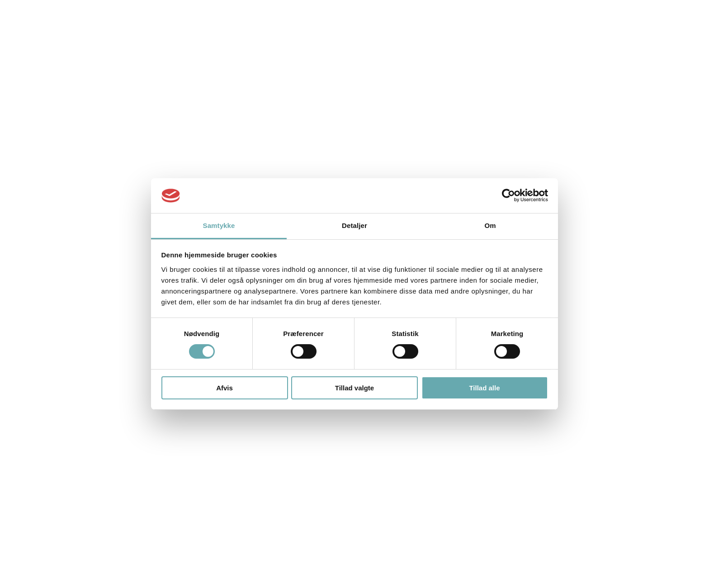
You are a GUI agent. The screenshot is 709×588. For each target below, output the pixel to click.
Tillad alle (484, 388)
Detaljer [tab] (354, 225)
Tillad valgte (354, 388)
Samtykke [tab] (219, 225)
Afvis (225, 388)
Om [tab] (490, 225)
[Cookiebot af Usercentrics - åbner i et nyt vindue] (508, 195)
